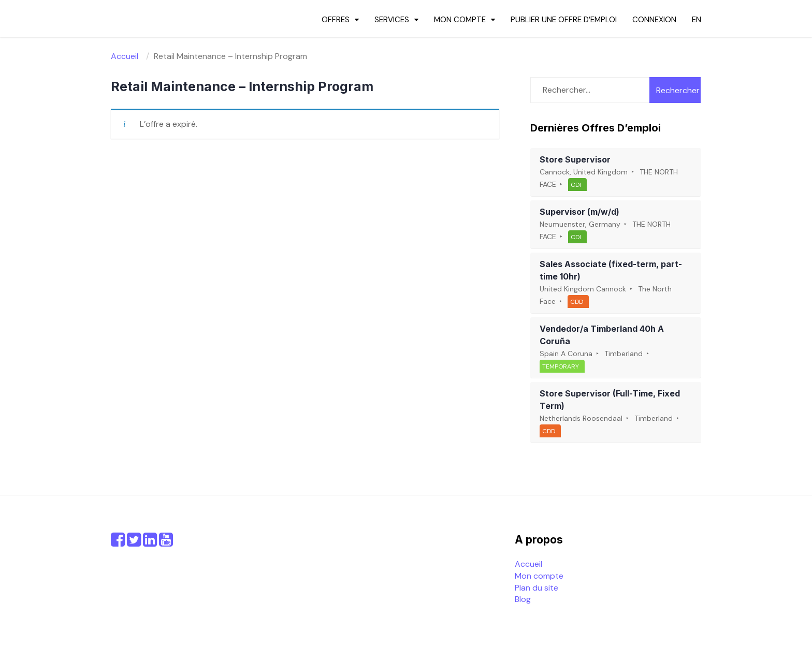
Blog (523, 599)
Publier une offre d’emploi (564, 20)
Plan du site (536, 588)
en (697, 20)
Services (392, 20)
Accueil (528, 564)
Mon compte (460, 20)
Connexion (654, 20)
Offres (336, 20)
